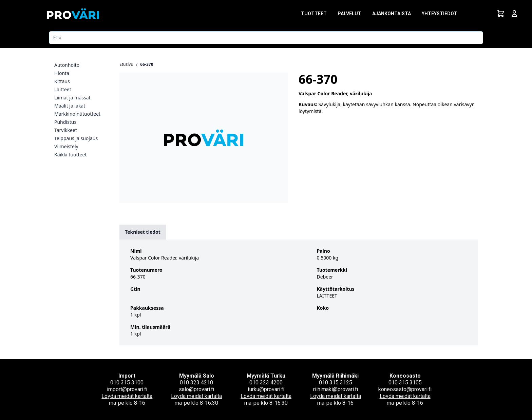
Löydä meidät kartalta (127, 396)
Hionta (62, 73)
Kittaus (62, 81)
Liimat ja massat (72, 98)
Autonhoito (67, 65)
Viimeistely (66, 146)
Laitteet (63, 89)
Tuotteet (314, 14)
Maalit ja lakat (70, 106)
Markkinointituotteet (77, 114)
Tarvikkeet (66, 130)
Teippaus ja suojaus (76, 138)
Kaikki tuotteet (70, 155)
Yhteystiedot (440, 14)
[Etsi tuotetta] (266, 38)
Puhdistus (65, 122)
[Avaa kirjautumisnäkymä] (514, 14)
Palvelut (349, 14)
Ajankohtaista (392, 14)
